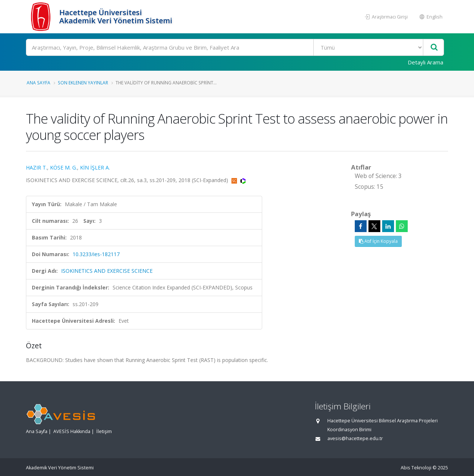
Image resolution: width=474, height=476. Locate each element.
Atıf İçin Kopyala (378, 241)
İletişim (104, 431)
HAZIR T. (36, 167)
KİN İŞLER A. (95, 167)
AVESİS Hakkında (72, 431)
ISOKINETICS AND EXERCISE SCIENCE (107, 271)
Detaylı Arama (425, 62)
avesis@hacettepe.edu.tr (355, 438)
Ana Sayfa (39, 83)
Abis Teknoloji (416, 468)
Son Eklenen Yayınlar (83, 83)
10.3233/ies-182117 (96, 254)
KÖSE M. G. (64, 167)
